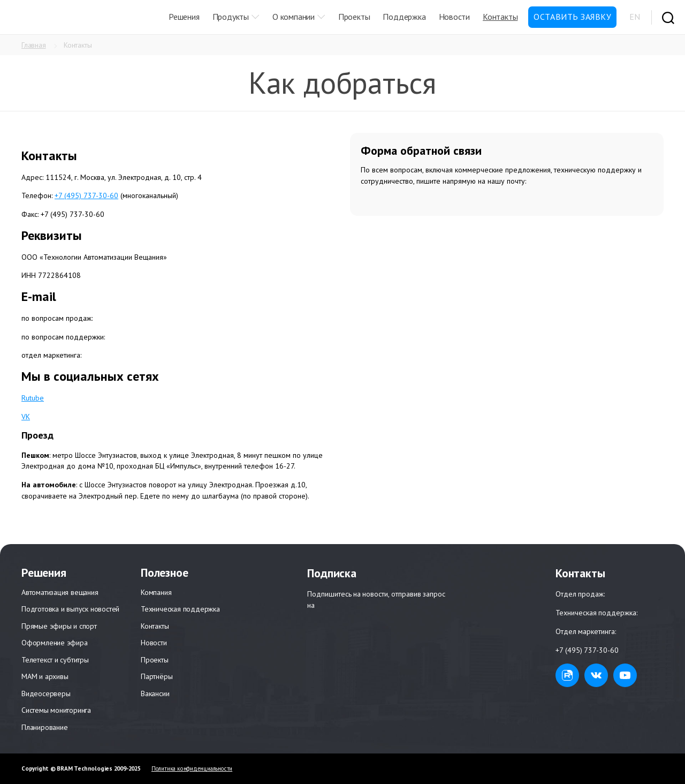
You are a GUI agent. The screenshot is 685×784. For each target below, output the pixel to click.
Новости (455, 17)
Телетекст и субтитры (55, 660)
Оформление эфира (55, 643)
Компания (156, 592)
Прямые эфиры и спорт (59, 626)
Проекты (354, 17)
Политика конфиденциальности (192, 768)
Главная (34, 45)
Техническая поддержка (180, 609)
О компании (294, 17)
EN (635, 17)
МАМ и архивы (45, 676)
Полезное (164, 572)
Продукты (231, 17)
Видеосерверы (46, 693)
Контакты (500, 17)
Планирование (44, 727)
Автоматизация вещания (60, 592)
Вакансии (155, 693)
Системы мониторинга (56, 710)
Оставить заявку (572, 17)
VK (26, 417)
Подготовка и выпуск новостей (70, 609)
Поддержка (404, 17)
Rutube (33, 398)
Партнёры (157, 676)
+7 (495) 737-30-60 (86, 195)
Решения (184, 17)
